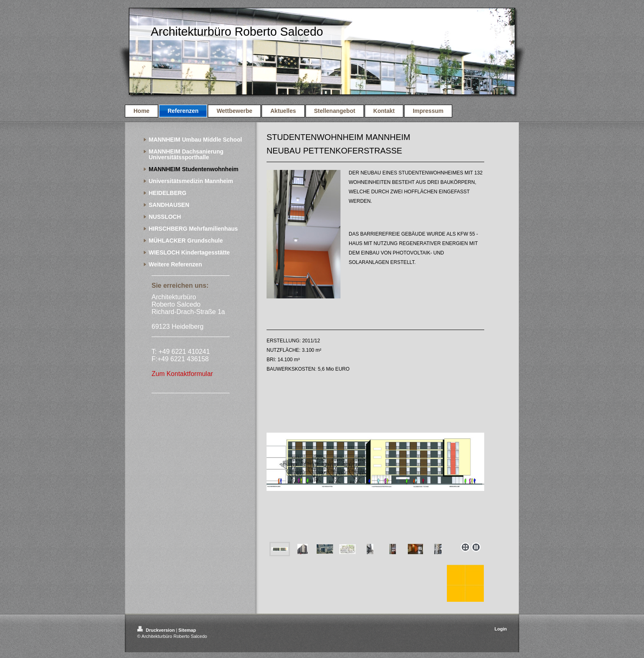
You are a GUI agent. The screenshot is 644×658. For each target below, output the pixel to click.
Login (501, 629)
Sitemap (187, 630)
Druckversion (156, 630)
